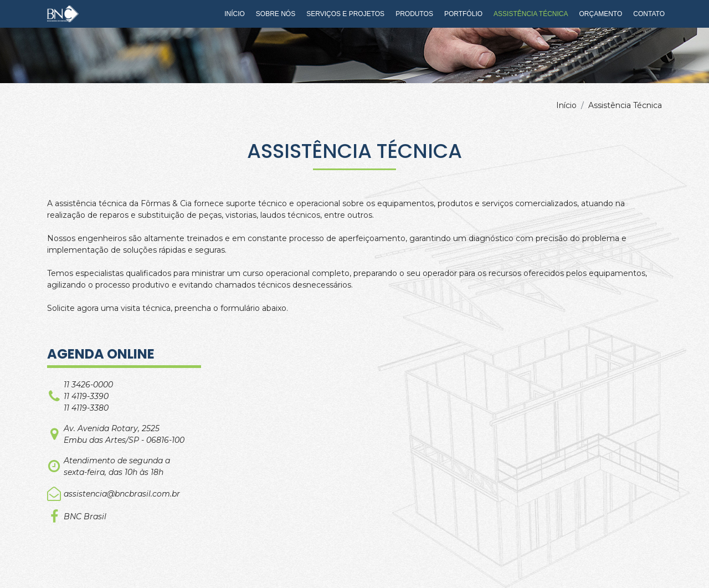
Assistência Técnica (531, 14)
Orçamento (601, 14)
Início (235, 14)
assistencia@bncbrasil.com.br (122, 494)
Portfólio (463, 14)
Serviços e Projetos (345, 14)
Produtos (414, 14)
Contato (649, 14)
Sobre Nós (276, 14)
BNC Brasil (85, 517)
